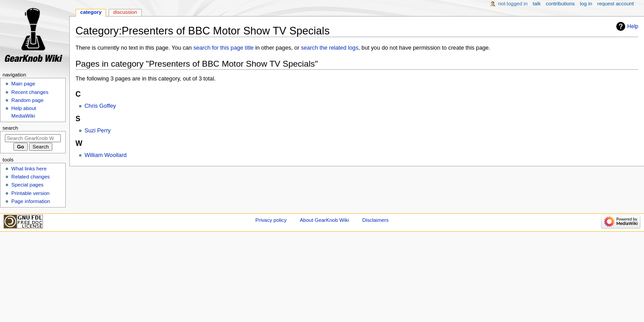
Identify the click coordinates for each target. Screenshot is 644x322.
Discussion (125, 12)
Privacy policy (271, 220)
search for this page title (223, 48)
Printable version (30, 193)
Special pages (27, 185)
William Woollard (106, 155)
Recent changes (30, 92)
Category (91, 12)
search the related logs (330, 48)
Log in (586, 4)
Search (11, 128)
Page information (31, 201)
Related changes (30, 177)
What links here (29, 169)
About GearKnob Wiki (324, 220)
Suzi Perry (98, 131)
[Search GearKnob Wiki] (33, 138)
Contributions (560, 4)
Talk (537, 4)
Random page (27, 100)
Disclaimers (375, 220)
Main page (23, 84)
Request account (616, 4)
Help (633, 26)
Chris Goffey (100, 106)
